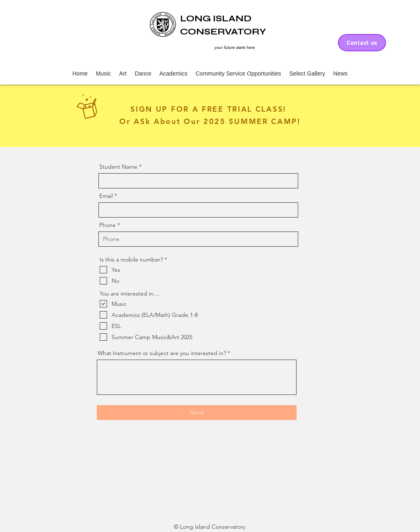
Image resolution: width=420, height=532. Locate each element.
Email (106, 196)
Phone (107, 225)
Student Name (118, 167)
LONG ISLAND (216, 18)
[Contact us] (362, 43)
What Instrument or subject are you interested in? (162, 353)
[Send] (197, 413)
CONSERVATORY (223, 32)
